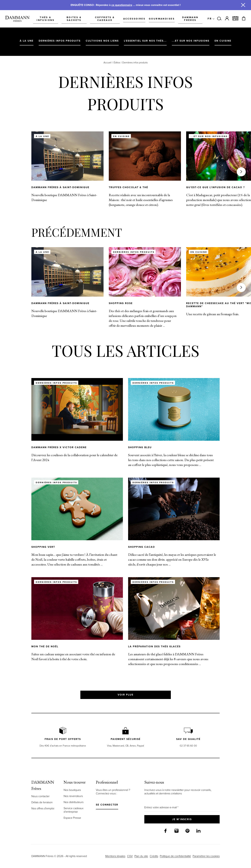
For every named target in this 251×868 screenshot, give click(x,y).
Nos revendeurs (73, 796)
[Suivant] (241, 172)
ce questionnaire (122, 5)
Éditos (117, 63)
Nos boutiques (72, 790)
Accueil (107, 63)
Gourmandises (159, 19)
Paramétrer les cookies (206, 856)
